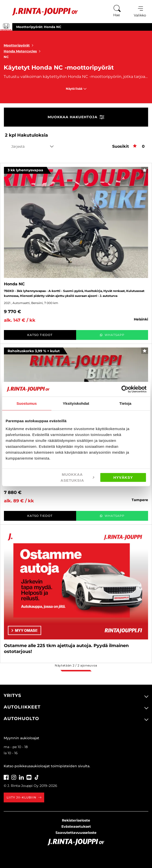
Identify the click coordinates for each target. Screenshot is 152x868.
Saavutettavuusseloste (76, 833)
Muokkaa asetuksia (78, 477)
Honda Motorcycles (23, 51)
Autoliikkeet (22, 707)
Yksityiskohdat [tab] (76, 403)
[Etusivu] (41, 12)
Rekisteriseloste (76, 820)
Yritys (12, 695)
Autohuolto (21, 719)
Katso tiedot (40, 335)
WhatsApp (112, 335)
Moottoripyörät (20, 45)
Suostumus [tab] (27, 403)
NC (6, 57)
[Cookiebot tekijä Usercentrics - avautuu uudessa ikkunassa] (125, 389)
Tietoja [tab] (125, 403)
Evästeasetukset (76, 826)
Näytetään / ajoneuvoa (76, 665)
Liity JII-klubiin (24, 797)
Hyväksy (123, 477)
